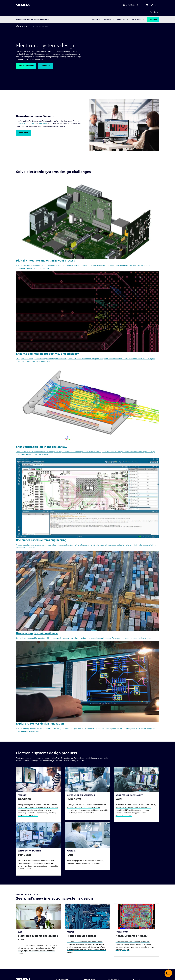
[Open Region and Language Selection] (130, 5)
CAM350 (31, 124)
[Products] (25, 26)
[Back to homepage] (17, 26)
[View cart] (147, 5)
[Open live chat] (168, 973)
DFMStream (43, 124)
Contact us (153, 19)
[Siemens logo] (23, 5)
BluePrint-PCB (21, 124)
